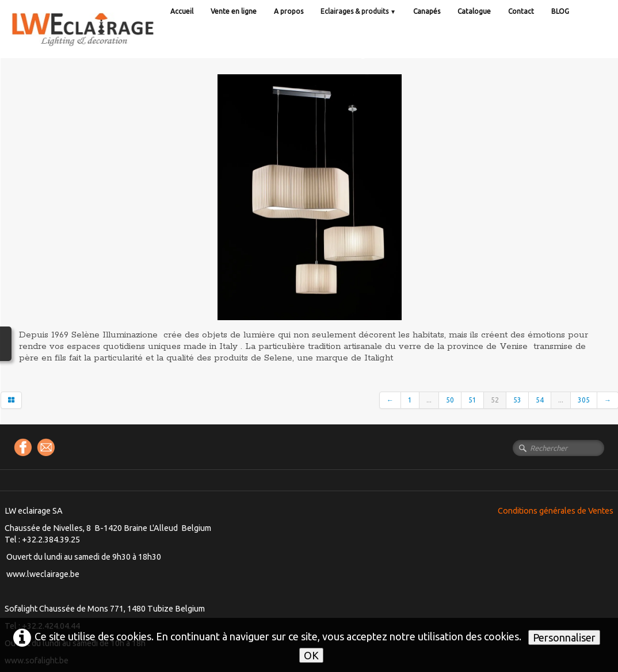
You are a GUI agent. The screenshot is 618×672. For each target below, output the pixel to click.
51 (472, 400)
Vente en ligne (234, 11)
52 (495, 400)
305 (584, 400)
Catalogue (474, 11)
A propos (289, 11)
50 (450, 400)
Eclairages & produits (358, 11)
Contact (521, 11)
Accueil (182, 11)
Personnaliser (564, 637)
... (429, 400)
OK (311, 655)
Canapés (427, 11)
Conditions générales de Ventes (556, 511)
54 (540, 400)
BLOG (560, 11)
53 (517, 400)
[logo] (106, 40)
